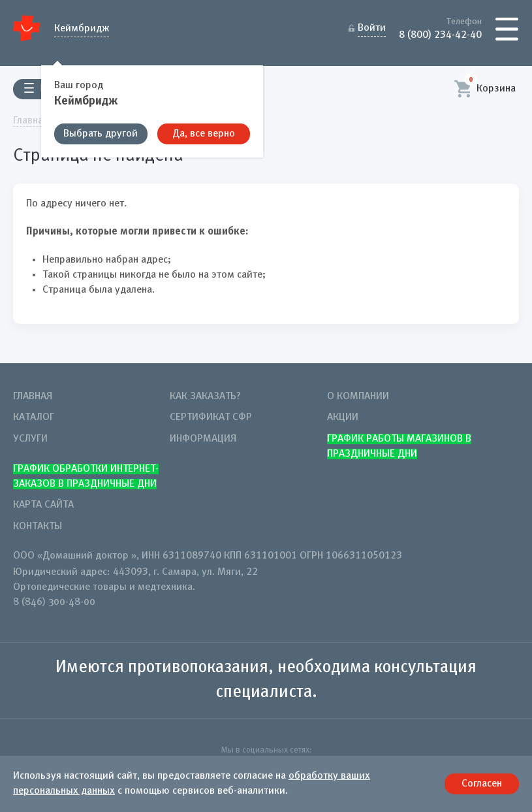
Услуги (30, 439)
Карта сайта (43, 505)
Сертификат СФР (211, 417)
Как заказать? (205, 397)
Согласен (482, 784)
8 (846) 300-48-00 (54, 602)
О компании (358, 397)
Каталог (34, 417)
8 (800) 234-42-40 (440, 34)
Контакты (38, 527)
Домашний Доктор (27, 28)
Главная (33, 397)
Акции (343, 417)
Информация (203, 439)
